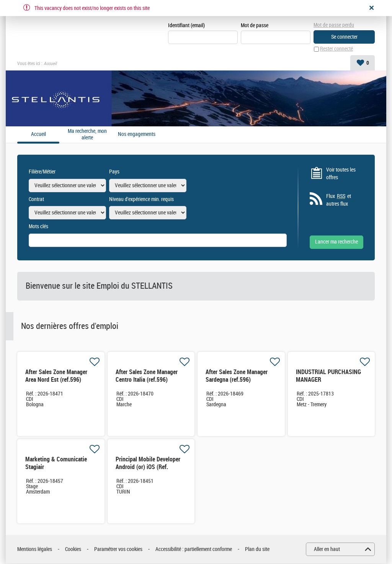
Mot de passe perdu (334, 25)
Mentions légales (35, 549)
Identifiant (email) (186, 25)
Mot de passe (255, 25)
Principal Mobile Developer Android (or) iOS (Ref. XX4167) (148, 467)
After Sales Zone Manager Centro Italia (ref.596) (147, 376)
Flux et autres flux (339, 200)
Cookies (73, 549)
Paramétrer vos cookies (118, 549)
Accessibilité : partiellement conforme (194, 549)
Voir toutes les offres (341, 174)
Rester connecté (336, 49)
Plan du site (257, 549)
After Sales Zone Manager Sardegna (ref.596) (237, 376)
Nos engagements (137, 134)
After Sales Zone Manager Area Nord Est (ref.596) (56, 376)
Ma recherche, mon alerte (87, 135)
